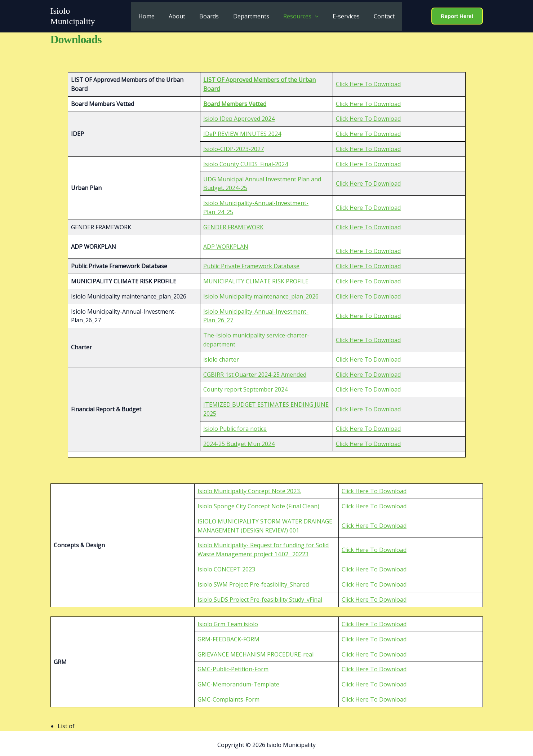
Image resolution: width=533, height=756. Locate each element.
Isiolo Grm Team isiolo (228, 620)
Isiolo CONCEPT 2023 (226, 566)
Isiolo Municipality (84, 14)
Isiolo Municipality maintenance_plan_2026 (261, 293)
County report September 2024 (245, 386)
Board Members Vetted (235, 100)
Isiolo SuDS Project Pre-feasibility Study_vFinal (260, 596)
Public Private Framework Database (251, 263)
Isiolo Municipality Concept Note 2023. (249, 488)
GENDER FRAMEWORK (233, 224)
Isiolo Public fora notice (235, 425)
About (182, 14)
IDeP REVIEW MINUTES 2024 (242, 131)
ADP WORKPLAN (226, 243)
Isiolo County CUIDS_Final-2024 (246, 160)
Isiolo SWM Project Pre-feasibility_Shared (253, 581)
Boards (212, 14)
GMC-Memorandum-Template (238, 681)
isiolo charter (221, 356)
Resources (298, 14)
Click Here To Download (368, 81)
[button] (312, 14)
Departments (251, 14)
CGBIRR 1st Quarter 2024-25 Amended (255, 371)
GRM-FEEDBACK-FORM (228, 636)
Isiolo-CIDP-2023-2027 (234, 145)
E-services (341, 14)
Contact (376, 14)
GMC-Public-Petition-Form (233, 666)
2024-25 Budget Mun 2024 (239, 440)
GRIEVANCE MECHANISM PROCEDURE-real (256, 651)
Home (154, 14)
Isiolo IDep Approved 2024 (239, 115)
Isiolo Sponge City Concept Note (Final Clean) (258, 503)
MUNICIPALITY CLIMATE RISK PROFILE (256, 278)
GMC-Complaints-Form (228, 696)
